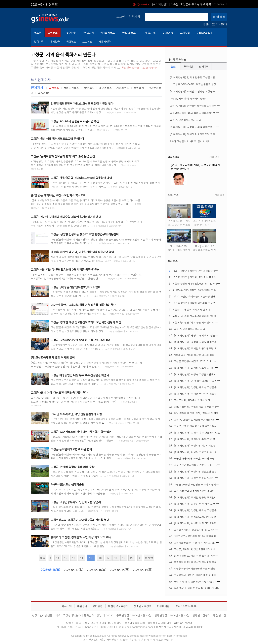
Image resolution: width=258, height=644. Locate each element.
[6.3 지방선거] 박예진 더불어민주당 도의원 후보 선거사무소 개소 (206, 134)
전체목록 (215, 157)
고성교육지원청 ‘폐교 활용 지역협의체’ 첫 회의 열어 (198, 113)
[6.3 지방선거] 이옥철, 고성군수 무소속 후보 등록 (180, 4)
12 (66, 558)
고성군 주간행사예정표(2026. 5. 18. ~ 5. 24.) (204, 222)
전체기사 (37, 88)
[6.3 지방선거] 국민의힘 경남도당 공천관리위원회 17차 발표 (207, 471)
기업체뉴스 (123, 88)
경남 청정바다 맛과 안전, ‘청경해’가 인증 (196, 413)
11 (58, 558)
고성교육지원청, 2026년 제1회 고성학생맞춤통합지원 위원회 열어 (210, 530)
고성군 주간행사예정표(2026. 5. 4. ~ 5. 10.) (199, 465)
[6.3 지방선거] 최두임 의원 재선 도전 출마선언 (200, 504)
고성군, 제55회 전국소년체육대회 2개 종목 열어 (196, 106)
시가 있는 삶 (149, 33)
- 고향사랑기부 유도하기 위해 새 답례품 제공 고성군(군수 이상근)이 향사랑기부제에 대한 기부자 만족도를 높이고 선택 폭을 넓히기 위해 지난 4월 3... (106, 347)
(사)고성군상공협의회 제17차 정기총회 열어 (198, 536)
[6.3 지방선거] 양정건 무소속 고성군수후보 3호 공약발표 (205, 387)
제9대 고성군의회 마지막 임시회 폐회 (190, 141)
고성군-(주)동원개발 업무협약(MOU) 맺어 (76, 287)
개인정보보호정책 (118, 606)
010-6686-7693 (103, 627)
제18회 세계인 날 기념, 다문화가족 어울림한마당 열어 (82, 252)
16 (100, 558)
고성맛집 (185, 33)
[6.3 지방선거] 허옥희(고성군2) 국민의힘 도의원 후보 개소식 (207, 517)
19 (124, 558)
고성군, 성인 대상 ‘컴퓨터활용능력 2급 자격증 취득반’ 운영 (65, 270)
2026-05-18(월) (50, 570)
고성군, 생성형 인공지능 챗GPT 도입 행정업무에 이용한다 (85, 234)
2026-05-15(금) (120, 570)
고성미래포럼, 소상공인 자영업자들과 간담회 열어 (80, 520)
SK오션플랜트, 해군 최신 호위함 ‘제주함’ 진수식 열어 (203, 555)
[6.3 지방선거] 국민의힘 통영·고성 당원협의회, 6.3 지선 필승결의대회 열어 (215, 439)
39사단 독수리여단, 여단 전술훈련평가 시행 (76, 414)
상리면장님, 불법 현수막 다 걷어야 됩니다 (197, 588)
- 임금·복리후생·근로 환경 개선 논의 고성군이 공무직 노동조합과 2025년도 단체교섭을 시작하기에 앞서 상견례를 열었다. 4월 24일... (106, 509)
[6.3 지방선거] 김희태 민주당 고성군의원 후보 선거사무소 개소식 (206, 77)
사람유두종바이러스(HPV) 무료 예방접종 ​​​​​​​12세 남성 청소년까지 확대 (211, 568)
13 (74, 558)
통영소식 (139, 88)
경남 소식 (89, 88)
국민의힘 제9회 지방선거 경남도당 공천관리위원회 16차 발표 (207, 562)
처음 (43, 558)
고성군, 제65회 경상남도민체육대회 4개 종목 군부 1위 (204, 549)
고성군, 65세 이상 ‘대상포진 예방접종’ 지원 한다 (59, 393)
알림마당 (39, 42)
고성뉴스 (53, 33)
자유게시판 (105, 42)
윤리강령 (98, 606)
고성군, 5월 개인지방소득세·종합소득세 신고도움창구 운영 (206, 426)
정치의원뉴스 (107, 33)
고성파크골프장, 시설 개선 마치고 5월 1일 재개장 (201, 543)
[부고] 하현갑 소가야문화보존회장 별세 (204, 245)
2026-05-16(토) (97, 570)
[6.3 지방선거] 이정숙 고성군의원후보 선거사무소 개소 (204, 374)
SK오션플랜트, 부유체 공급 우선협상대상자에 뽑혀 (201, 407)
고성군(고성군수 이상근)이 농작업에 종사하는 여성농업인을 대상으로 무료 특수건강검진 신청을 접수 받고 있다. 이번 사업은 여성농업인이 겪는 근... (105, 382)
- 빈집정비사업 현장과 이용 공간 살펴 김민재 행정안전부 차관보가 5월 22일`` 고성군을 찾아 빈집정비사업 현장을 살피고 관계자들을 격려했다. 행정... (106, 110)
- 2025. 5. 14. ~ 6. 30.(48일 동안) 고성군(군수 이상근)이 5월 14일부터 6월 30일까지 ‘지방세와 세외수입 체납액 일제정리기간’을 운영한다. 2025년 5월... (86, 224)
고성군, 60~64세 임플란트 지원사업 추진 (75, 121)
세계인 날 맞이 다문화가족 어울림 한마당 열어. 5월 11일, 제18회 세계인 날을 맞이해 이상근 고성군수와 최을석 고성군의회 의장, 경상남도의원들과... (106, 259)
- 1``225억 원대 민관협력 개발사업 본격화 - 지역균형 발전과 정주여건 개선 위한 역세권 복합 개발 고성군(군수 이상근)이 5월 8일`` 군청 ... (106, 294)
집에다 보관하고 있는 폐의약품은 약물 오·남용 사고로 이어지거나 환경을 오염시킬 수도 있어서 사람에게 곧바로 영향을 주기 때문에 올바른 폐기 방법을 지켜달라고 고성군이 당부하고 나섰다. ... (86, 204)
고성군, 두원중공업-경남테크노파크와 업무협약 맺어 (81, 178)
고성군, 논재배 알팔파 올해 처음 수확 (73, 467)
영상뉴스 (71, 42)
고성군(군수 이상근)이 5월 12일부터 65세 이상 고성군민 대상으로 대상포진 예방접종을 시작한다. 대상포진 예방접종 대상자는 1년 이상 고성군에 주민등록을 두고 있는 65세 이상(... (86, 401)
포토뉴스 (87, 42)
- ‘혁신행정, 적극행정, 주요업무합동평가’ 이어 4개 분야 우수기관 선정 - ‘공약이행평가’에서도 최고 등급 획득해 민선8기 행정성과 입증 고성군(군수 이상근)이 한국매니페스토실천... (85, 165)
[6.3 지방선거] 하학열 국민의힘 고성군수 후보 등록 (198, 91)
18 (116, 558)
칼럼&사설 (168, 33)
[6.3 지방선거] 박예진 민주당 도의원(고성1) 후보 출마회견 (206, 497)
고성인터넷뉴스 (130, 67)
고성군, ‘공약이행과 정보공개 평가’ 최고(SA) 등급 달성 (63, 156)
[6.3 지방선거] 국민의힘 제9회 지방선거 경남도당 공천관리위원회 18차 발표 (216, 445)
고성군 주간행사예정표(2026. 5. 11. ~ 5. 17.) (199, 361)
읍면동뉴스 (106, 88)
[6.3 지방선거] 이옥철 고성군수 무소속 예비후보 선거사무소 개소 (210, 452)
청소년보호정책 (143, 606)
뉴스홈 (38, 33)
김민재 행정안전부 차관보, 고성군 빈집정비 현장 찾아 (82, 104)
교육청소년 (44, 93)
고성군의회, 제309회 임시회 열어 (192, 400)
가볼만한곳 (70, 33)
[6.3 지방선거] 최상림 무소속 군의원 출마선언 (199, 368)
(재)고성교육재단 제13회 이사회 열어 (53, 357)
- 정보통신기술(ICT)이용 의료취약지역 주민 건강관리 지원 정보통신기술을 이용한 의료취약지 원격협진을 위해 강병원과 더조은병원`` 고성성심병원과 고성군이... (106, 439)
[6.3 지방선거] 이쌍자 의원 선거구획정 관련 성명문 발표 (205, 523)
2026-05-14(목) (143, 570)
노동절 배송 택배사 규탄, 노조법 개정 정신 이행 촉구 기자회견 (208, 458)
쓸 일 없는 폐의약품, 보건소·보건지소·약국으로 (58, 195)
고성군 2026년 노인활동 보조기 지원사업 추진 (199, 484)
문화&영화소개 (204, 33)
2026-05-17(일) (74, 570)
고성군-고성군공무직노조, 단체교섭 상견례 (76, 502)
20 (132, 558)
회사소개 (67, 606)
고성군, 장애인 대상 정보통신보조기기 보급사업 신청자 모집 (86, 322)
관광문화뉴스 (128, 33)
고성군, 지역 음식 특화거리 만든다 (189, 98)
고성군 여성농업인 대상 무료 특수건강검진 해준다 (80, 375)
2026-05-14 (150, 67)
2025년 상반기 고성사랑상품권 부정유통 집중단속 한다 (83, 305)
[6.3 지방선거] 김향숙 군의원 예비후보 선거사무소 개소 (200, 127)
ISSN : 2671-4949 (215, 24)
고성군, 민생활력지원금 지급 (185, 120)
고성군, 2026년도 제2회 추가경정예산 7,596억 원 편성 (204, 420)
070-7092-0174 (71, 627)
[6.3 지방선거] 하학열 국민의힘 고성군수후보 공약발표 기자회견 (209, 394)
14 (82, 558)
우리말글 (55, 42)
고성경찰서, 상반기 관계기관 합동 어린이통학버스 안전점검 (206, 575)
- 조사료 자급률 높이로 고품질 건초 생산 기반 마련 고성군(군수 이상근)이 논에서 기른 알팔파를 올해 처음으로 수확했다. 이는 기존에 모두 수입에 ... (106, 474)
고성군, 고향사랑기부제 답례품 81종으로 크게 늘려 (81, 340)
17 (108, 558)
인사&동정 (88, 33)
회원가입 (134, 16)
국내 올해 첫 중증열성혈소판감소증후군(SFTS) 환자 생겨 (205, 582)
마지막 (149, 558)
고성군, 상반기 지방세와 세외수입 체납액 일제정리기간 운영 (66, 217)
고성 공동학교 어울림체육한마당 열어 (194, 491)
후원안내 (82, 606)
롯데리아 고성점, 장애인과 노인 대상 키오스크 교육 (81, 537)
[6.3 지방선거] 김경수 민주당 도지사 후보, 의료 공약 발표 (206, 478)
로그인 (121, 16)
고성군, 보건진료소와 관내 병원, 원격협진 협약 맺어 (81, 432)
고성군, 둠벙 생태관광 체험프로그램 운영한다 (57, 139)
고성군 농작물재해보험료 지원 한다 (71, 449)
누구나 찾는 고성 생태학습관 (67, 484)
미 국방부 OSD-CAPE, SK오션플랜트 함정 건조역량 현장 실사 (204, 84)
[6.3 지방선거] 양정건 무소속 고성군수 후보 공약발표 (203, 510)
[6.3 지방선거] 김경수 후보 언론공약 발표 (197, 432)
